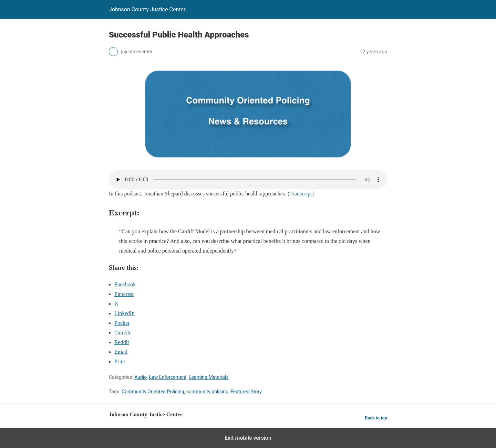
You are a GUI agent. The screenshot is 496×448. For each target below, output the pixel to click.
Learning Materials (209, 377)
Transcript (301, 194)
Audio (141, 377)
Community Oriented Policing (153, 392)
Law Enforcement (168, 377)
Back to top (376, 418)
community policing (207, 392)
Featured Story (246, 392)
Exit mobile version (248, 438)
